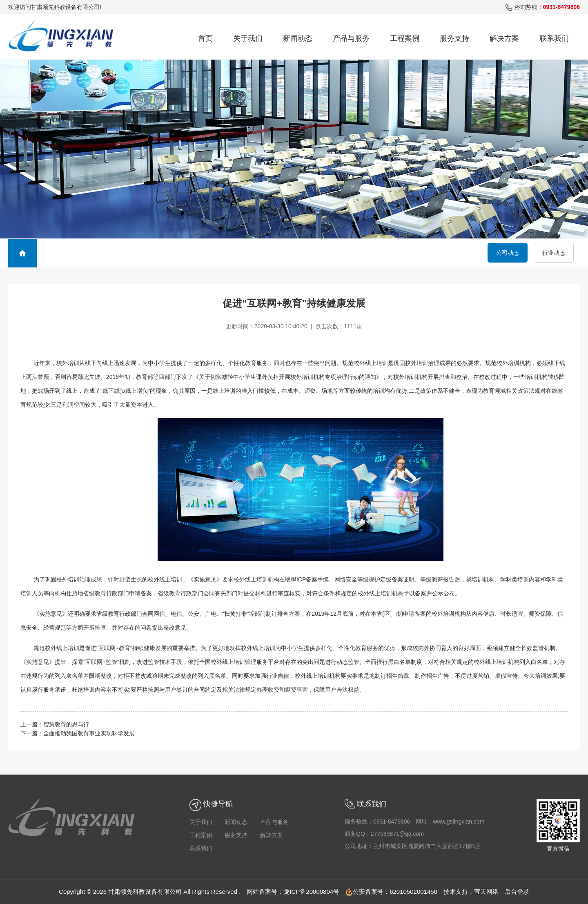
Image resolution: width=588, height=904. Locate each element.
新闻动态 (298, 38)
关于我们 (248, 38)
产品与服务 (351, 38)
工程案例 (405, 38)
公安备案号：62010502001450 (391, 892)
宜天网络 (486, 892)
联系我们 (554, 38)
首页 (205, 38)
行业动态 (554, 253)
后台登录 (517, 892)
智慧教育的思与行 (66, 724)
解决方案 (504, 38)
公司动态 (508, 253)
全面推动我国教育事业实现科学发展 (89, 733)
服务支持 (454, 38)
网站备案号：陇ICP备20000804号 (293, 892)
